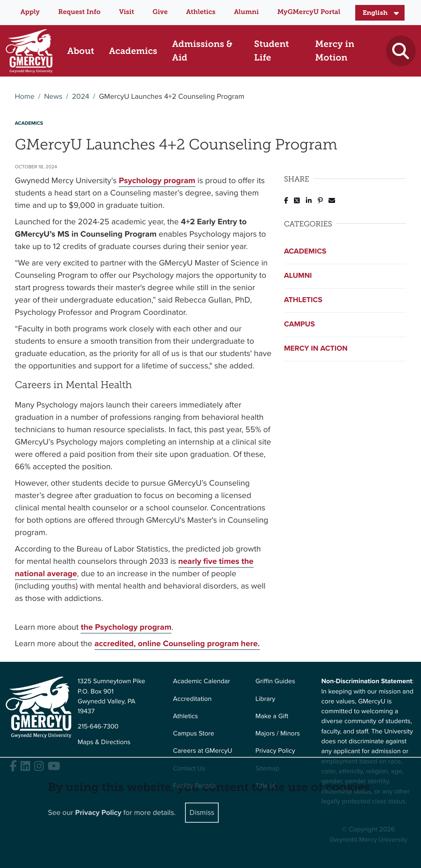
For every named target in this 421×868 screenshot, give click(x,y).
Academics (305, 251)
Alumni (246, 12)
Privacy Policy (275, 751)
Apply (30, 12)
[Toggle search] (401, 51)
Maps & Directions (104, 742)
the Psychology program (126, 627)
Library (265, 699)
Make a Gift (272, 716)
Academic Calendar (202, 681)
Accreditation (192, 699)
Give (160, 12)
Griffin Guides (275, 681)
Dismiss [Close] (202, 812)
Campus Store (194, 734)
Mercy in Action (316, 349)
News (53, 97)
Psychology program (157, 180)
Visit (126, 12)
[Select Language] (380, 13)
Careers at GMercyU (203, 751)
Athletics (201, 12)
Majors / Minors (278, 734)
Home (25, 97)
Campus (300, 324)
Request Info (80, 12)
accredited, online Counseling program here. (177, 643)
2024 (81, 97)
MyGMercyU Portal (309, 12)
